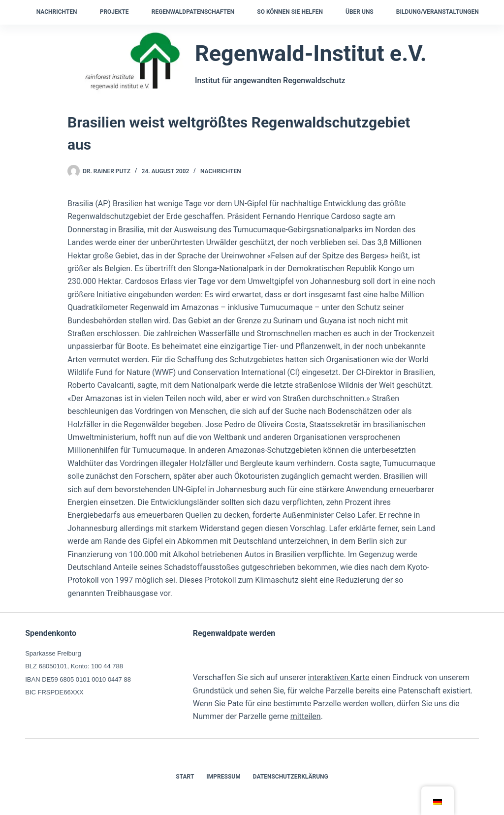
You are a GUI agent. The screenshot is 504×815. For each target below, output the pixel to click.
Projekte (114, 12)
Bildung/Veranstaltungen (438, 12)
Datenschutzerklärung (291, 777)
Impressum (223, 777)
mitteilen (306, 716)
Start (185, 777)
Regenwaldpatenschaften (193, 12)
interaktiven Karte (339, 677)
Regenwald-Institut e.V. (311, 53)
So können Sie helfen (290, 12)
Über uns (360, 12)
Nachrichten (57, 12)
